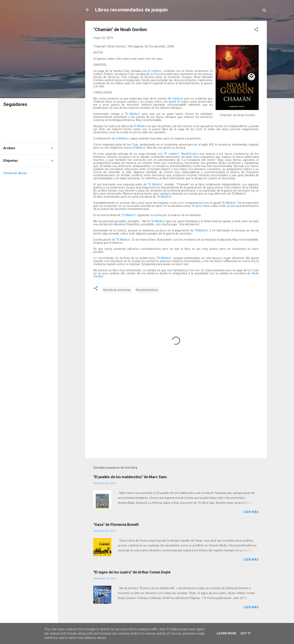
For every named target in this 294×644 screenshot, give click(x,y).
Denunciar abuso (15, 173)
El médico (155, 71)
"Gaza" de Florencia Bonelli (116, 525)
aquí (159, 59)
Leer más (251, 512)
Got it (246, 633)
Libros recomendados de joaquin (131, 10)
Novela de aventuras (117, 290)
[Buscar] (264, 11)
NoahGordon (190, 154)
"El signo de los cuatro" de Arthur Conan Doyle (132, 572)
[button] (256, 30)
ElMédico (202, 230)
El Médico (133, 114)
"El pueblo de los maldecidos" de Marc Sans (130, 477)
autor (199, 206)
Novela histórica (147, 290)
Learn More (227, 633)
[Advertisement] (176, 420)
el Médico (122, 138)
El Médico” (159, 221)
